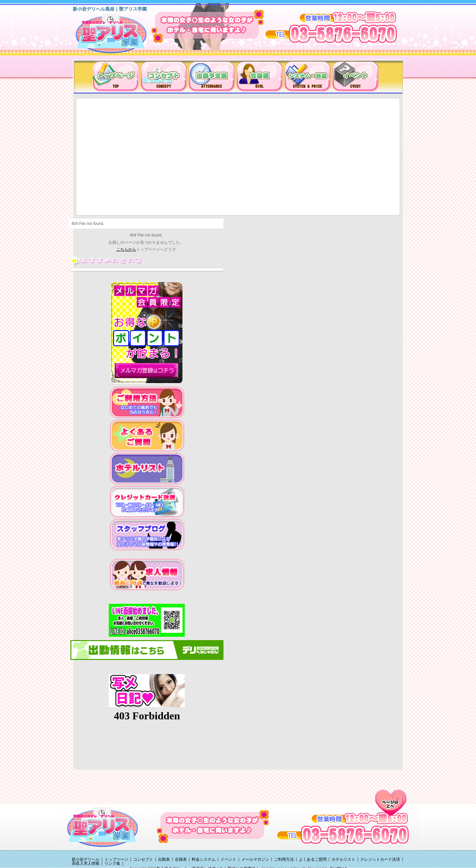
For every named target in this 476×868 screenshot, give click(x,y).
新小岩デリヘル (86, 859)
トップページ (116, 859)
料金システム (204, 859)
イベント (228, 859)
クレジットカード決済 (380, 859)
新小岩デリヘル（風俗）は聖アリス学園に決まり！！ (119, 36)
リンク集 (112, 863)
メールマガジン (255, 859)
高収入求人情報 (86, 863)
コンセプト (143, 859)
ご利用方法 (284, 859)
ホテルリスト (343, 859)
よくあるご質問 (313, 859)
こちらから (126, 249)
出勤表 (164, 859)
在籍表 (181, 859)
